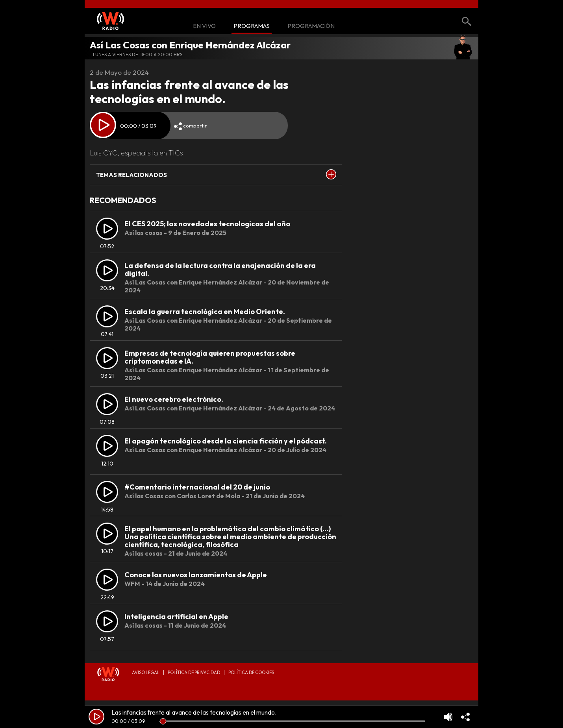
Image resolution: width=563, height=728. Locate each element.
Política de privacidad (194, 673)
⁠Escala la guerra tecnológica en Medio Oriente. (205, 311)
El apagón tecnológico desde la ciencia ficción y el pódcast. (226, 441)
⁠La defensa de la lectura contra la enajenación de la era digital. (220, 269)
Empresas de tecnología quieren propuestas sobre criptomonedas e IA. (210, 357)
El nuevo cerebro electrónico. (174, 399)
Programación (311, 26)
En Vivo (204, 26)
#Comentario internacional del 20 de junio (197, 487)
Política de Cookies (251, 673)
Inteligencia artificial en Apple (176, 616)
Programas (252, 26)
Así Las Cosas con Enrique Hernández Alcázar (190, 45)
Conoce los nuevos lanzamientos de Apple (196, 575)
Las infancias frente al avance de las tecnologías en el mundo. (194, 712)
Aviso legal (146, 673)
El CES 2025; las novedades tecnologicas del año (207, 224)
